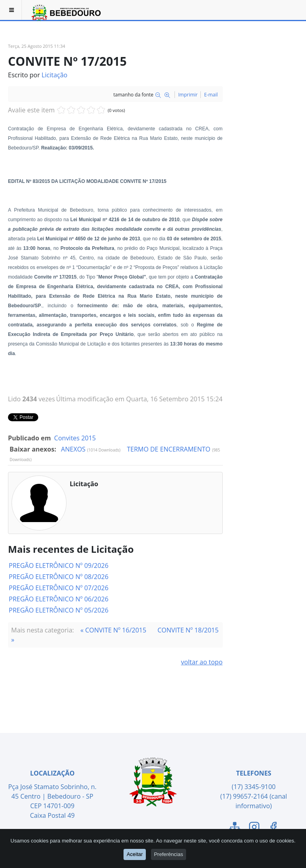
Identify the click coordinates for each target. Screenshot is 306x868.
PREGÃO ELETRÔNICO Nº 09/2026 (59, 566)
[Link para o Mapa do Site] (235, 828)
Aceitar (134, 855)
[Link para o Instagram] (254, 828)
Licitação (54, 75)
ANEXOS (74, 449)
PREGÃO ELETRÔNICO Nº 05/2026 (59, 610)
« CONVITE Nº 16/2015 (113, 630)
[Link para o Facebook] (273, 828)
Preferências (169, 855)
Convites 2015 (75, 438)
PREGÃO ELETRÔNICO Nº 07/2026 (59, 588)
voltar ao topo (202, 662)
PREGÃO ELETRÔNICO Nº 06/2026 (59, 599)
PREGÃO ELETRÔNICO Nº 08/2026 (59, 577)
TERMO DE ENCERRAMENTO (169, 449)
